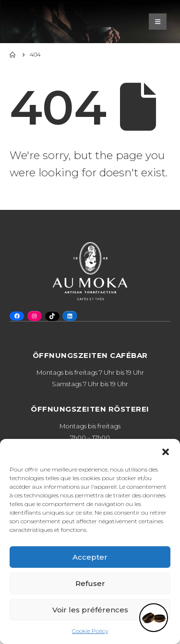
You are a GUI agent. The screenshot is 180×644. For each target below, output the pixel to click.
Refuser (90, 583)
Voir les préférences (90, 610)
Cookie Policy (90, 631)
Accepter (90, 557)
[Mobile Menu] (158, 22)
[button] (166, 451)
